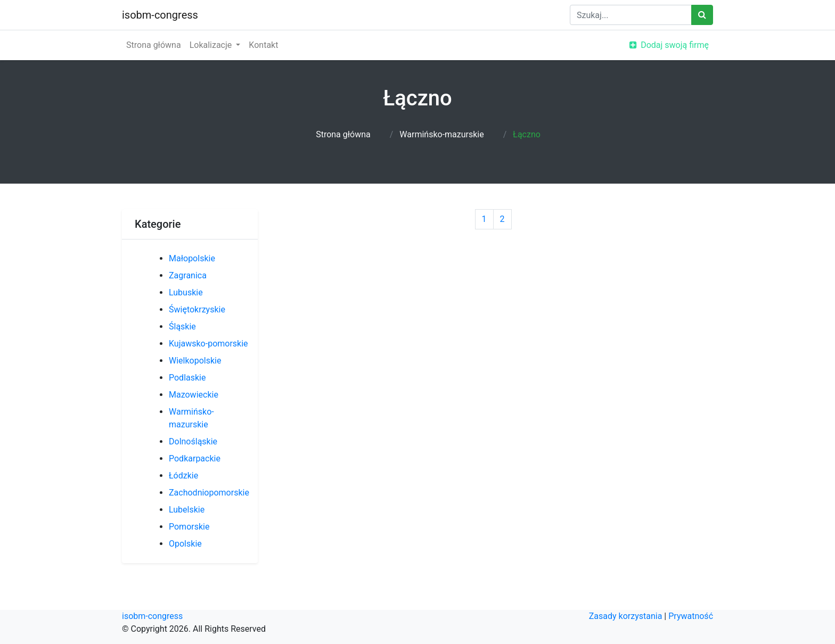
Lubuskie (186, 292)
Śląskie (182, 327)
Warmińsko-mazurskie (441, 134)
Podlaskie (187, 378)
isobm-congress (160, 15)
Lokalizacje (212, 45)
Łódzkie (183, 476)
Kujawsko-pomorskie (208, 344)
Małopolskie (192, 258)
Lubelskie (187, 510)
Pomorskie (189, 527)
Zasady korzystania (626, 616)
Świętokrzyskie (197, 309)
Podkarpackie (195, 459)
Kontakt (263, 45)
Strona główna (154, 45)
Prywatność (691, 616)
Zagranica (188, 275)
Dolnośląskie (193, 441)
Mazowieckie (194, 395)
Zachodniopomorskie (209, 493)
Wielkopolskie (195, 361)
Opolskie (185, 544)
